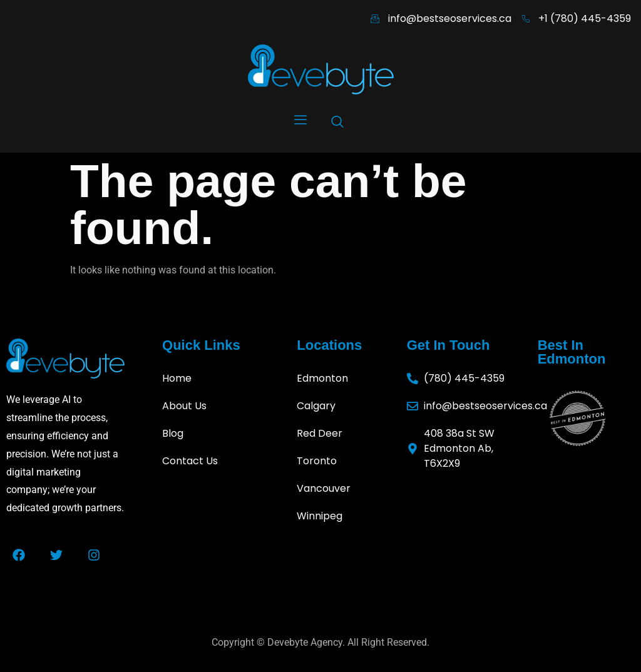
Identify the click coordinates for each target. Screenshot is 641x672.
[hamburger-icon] (300, 121)
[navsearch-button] (337, 124)
